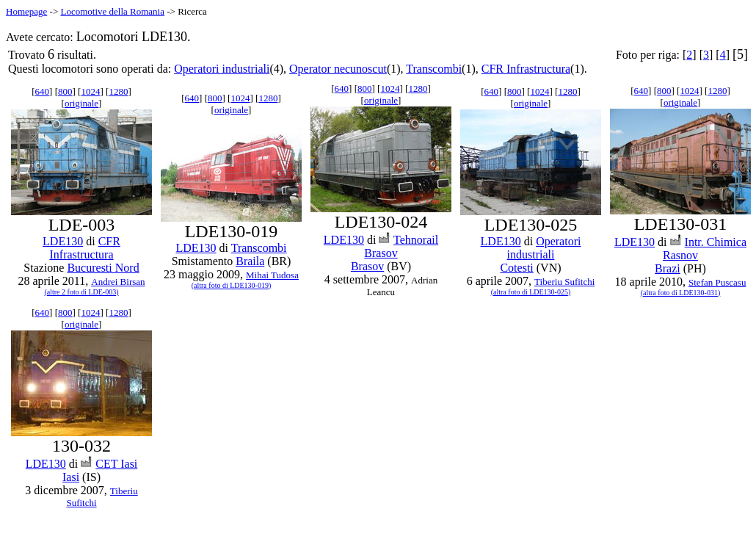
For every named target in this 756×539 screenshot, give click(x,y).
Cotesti (516, 268)
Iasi (71, 477)
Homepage (26, 11)
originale (81, 103)
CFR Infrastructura (526, 69)
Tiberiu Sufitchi (564, 282)
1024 (90, 91)
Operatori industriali (222, 69)
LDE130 (63, 241)
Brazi (668, 268)
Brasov (367, 266)
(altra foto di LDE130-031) (681, 293)
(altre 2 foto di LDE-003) (81, 292)
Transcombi (434, 69)
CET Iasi (116, 464)
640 (43, 91)
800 (65, 91)
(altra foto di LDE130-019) (232, 285)
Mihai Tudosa (272, 275)
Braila (250, 261)
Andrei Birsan (118, 282)
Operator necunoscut (338, 69)
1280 (118, 91)
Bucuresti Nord (103, 268)
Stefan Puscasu (717, 282)
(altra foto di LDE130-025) (531, 292)
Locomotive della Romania (112, 11)
